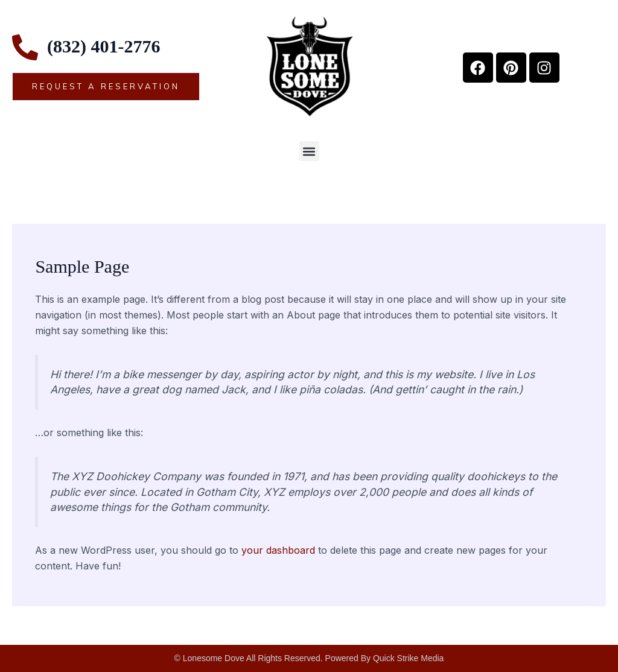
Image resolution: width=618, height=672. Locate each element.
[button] (309, 151)
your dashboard (278, 550)
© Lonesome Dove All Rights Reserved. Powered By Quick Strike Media (309, 658)
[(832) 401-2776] (25, 47)
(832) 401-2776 (104, 46)
